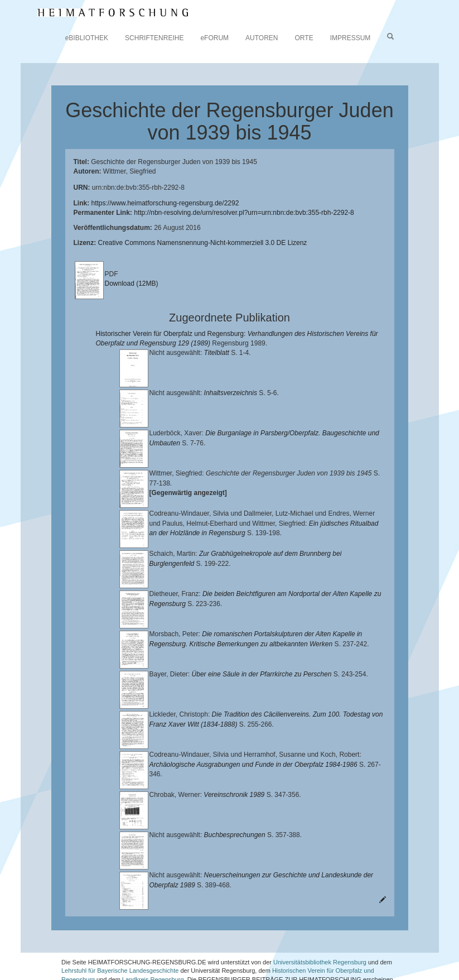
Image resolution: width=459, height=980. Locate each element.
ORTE (304, 38)
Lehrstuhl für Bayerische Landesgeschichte (120, 938)
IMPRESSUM (351, 38)
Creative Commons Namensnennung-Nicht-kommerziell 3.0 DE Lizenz (203, 243)
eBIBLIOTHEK (87, 38)
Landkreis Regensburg (153, 947)
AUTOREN (262, 38)
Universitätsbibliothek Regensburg (320, 929)
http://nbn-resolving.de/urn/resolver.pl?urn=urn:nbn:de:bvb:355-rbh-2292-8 (244, 213)
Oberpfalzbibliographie (336, 956)
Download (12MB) (132, 284)
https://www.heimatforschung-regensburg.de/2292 (165, 203)
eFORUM (214, 38)
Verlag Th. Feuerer (95, 956)
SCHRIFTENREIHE (154, 38)
